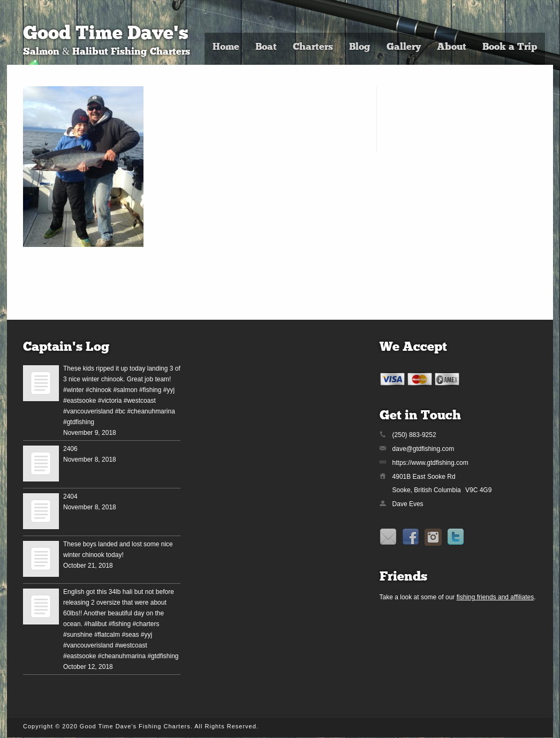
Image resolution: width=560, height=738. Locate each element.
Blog (360, 47)
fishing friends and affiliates (495, 597)
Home (226, 47)
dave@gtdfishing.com (423, 449)
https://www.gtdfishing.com (430, 463)
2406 (70, 449)
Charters (313, 47)
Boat (266, 47)
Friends (403, 577)
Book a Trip (510, 47)
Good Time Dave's (106, 35)
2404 (70, 496)
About (452, 47)
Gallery (404, 47)
